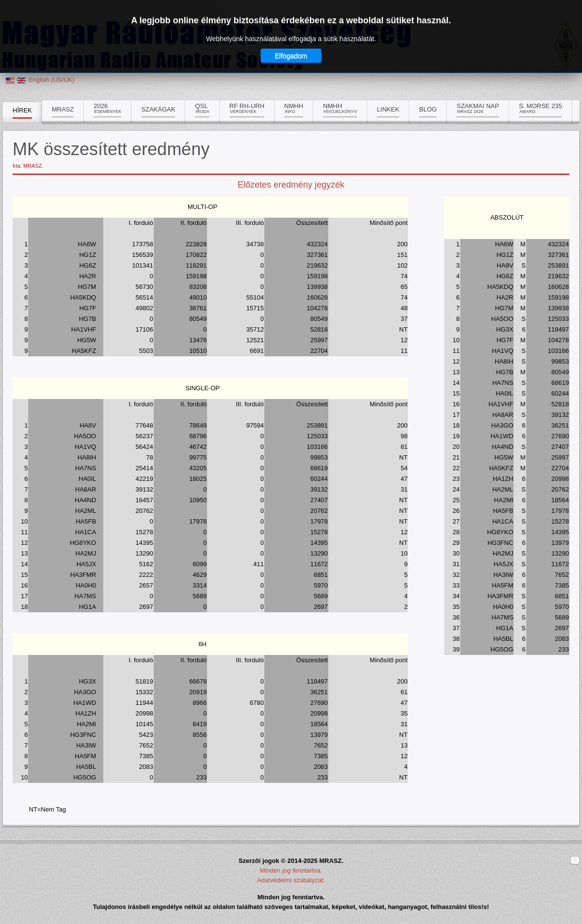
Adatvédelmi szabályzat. (291, 880)
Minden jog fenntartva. (291, 870)
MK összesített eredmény (111, 149)
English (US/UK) (52, 80)
